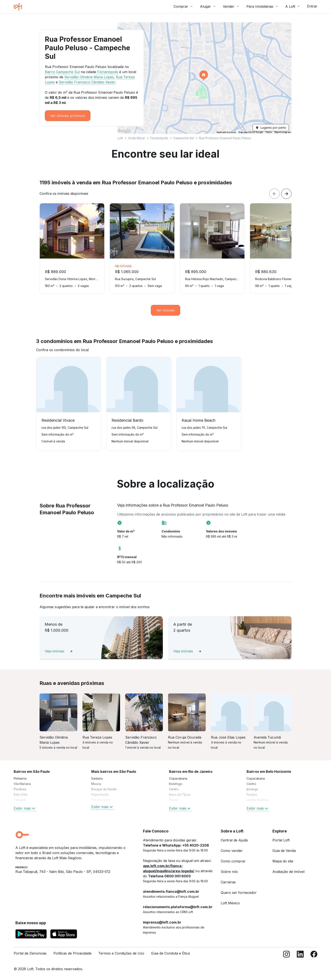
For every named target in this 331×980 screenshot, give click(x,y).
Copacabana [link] (178, 778)
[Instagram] (287, 955)
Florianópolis (159, 138)
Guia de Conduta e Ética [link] (170, 953)
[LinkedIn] (300, 955)
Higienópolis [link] (100, 794)
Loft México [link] (230, 903)
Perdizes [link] (20, 789)
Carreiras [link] (228, 882)
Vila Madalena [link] (101, 800)
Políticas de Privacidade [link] (72, 953)
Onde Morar (137, 138)
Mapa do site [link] (283, 861)
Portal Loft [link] (281, 840)
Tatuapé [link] (20, 800)
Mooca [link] (96, 784)
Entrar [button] (312, 6)
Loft (120, 138)
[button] (204, 78)
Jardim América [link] (257, 800)
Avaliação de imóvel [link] (288, 872)
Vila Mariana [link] (22, 784)
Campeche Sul (184, 138)
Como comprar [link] (233, 861)
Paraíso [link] (252, 794)
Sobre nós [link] (229, 872)
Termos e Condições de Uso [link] (121, 953)
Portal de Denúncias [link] (30, 953)
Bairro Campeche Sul (62, 72)
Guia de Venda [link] (284, 851)
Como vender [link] (232, 851)
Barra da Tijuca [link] (180, 794)
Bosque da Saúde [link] (104, 789)
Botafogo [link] (176, 784)
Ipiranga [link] (252, 789)
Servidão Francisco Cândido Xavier (87, 82)
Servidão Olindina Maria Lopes (89, 77)
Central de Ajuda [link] (234, 840)
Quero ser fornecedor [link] (239, 893)
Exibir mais (25, 808)
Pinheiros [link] (20, 778)
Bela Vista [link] (21, 794)
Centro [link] (174, 789)
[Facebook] (314, 955)
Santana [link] (97, 778)
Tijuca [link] (173, 800)
